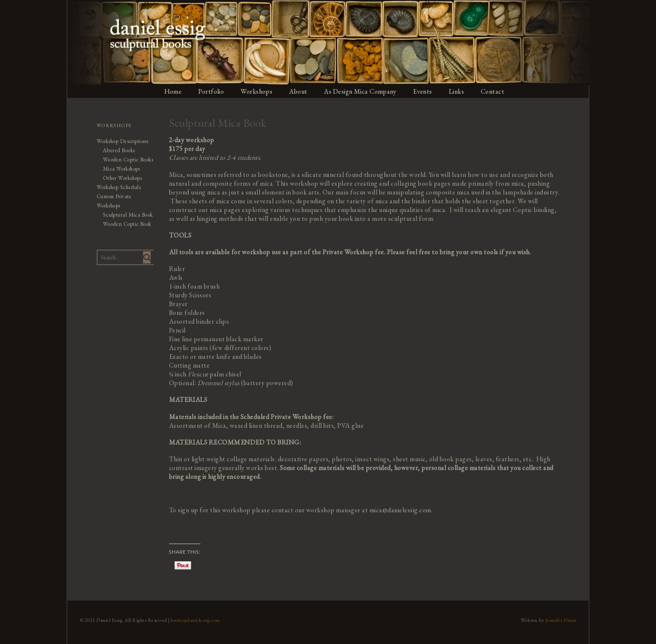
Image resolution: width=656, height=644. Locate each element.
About (299, 91)
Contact (494, 91)
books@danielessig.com (195, 620)
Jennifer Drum (562, 620)
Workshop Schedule (119, 187)
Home (173, 91)
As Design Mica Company (361, 91)
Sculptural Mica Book (127, 215)
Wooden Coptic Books (128, 160)
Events (423, 91)
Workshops (257, 91)
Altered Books (118, 150)
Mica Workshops (121, 169)
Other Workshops (122, 178)
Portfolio (211, 91)
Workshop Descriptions (122, 141)
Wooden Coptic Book (127, 224)
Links (457, 91)
